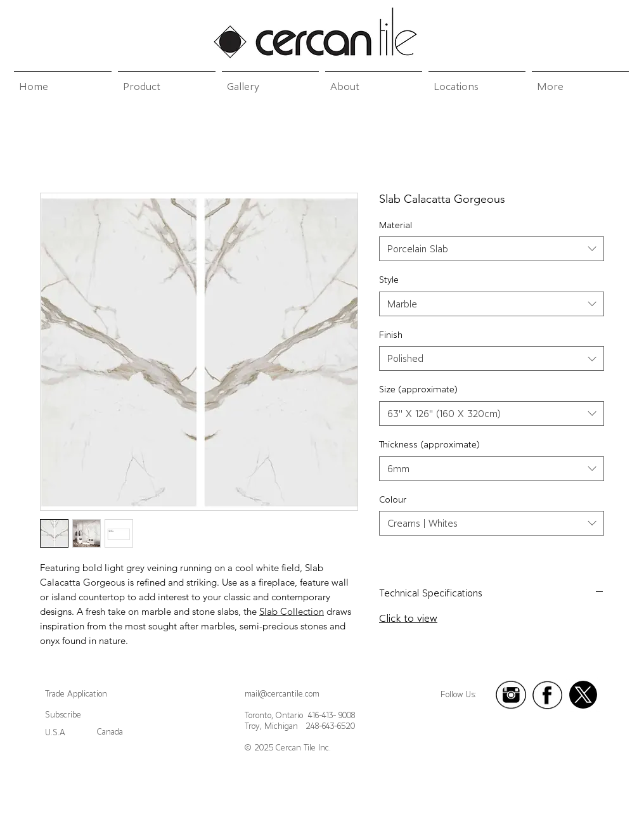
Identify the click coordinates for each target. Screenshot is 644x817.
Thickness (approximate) (429, 444)
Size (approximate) (418, 389)
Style (389, 280)
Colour (393, 499)
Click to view (408, 618)
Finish (391, 335)
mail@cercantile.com (282, 694)
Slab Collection (292, 611)
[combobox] (492, 249)
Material (396, 225)
